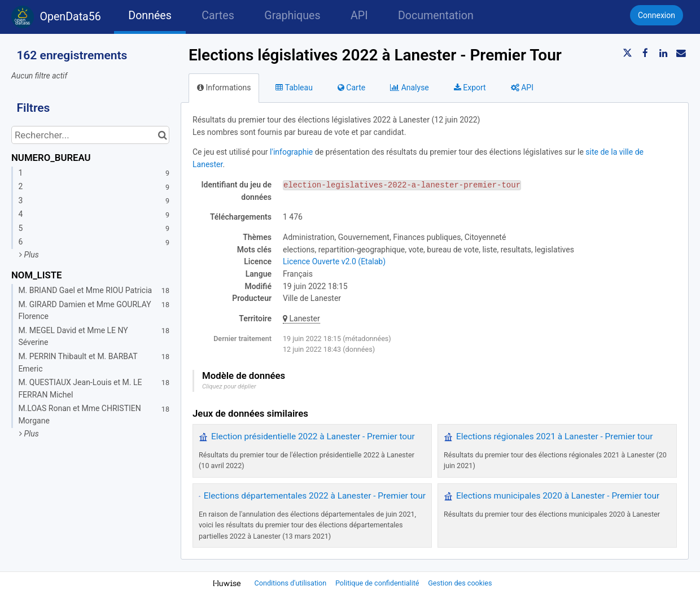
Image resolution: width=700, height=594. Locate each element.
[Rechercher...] (90, 135)
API (359, 16)
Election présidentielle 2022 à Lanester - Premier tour (313, 436)
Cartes (218, 16)
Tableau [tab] (294, 88)
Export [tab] (470, 88)
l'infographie (291, 152)
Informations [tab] (224, 88)
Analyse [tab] (410, 88)
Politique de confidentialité (378, 583)
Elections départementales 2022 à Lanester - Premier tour (315, 496)
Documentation (436, 16)
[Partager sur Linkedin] (663, 53)
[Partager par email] (681, 53)
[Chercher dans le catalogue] (162, 135)
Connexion (657, 15)
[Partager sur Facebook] (645, 53)
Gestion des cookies (460, 583)
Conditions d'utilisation (292, 583)
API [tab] (522, 88)
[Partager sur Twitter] (628, 53)
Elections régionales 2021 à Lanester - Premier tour (554, 436)
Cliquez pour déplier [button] (229, 386)
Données (150, 16)
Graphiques (292, 16)
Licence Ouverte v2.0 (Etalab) (334, 261)
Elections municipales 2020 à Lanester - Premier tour (558, 496)
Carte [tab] (351, 88)
